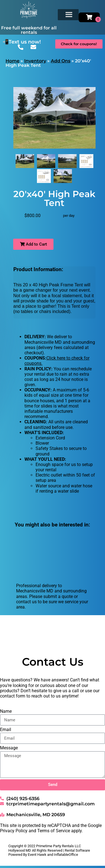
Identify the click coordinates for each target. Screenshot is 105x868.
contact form (13, 696)
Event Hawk (37, 855)
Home (12, 61)
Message (9, 748)
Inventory (35, 61)
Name (6, 711)
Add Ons (61, 61)
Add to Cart (33, 244)
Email (6, 730)
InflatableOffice (66, 855)
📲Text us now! (22, 42)
